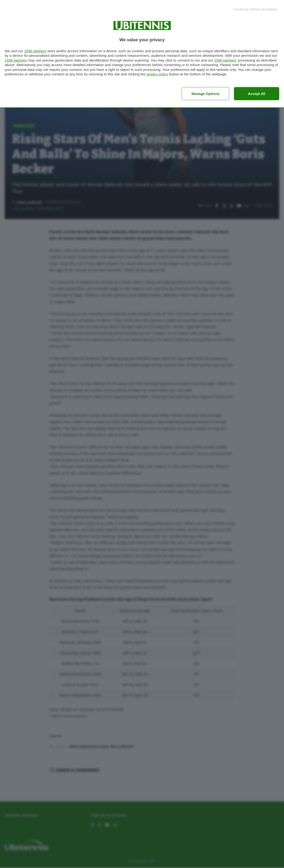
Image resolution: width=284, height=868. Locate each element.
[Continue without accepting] (255, 9)
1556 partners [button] (35, 51)
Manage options (205, 94)
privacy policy (157, 74)
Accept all (257, 94)
